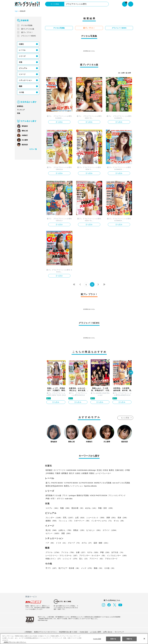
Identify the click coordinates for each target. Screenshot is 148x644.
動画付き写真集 (83, 495)
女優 (81, 552)
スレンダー (54, 517)
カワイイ (110, 530)
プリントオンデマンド (116, 495)
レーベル (22, 50)
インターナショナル (102, 520)
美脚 (111, 517)
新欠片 (72, 473)
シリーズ (22, 56)
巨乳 (69, 517)
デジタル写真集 (27, 25)
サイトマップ (119, 632)
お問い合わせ (108, 632)
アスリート (96, 558)
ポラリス (60, 498)
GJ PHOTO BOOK (84, 483)
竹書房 (58, 473)
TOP (16, 11)
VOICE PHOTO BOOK (99, 495)
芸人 (84, 558)
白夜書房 (85, 473)
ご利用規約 (28, 632)
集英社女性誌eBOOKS (54, 486)
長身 (122, 517)
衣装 (21, 62)
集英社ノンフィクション (73, 486)
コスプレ (52, 508)
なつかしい (94, 530)
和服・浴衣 (106, 508)
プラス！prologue (69, 495)
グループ (74, 543)
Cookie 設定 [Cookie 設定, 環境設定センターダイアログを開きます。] (97, 639)
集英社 (111, 470)
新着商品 (20, 106)
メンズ (87, 568)
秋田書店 (49, 470)
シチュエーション (25, 80)
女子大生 (117, 552)
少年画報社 (50, 473)
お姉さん (65, 530)
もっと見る (125, 417)
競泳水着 (78, 508)
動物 (98, 568)
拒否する (113, 639)
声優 (105, 552)
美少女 (52, 530)
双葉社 (92, 473)
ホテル (87, 543)
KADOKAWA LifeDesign (86, 470)
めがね (91, 508)
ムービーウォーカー (103, 473)
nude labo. (69, 498)
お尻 (80, 517)
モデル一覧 (33, 149)
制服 (65, 508)
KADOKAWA (71, 470)
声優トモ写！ (51, 498)
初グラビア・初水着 (69, 568)
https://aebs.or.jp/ (43, 620)
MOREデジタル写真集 (100, 483)
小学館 (126, 470)
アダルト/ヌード (111, 558)
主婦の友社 (119, 470)
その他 (21, 92)
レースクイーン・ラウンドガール (62, 555)
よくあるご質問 (96, 632)
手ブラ (52, 568)
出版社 (21, 44)
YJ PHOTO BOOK (70, 483)
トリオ (61, 543)
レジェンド (70, 558)
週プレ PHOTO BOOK (54, 483)
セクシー (125, 530)
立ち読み (59, 122)
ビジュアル (23, 68)
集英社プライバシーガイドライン (45, 632)
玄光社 (98, 470)
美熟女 (79, 530)
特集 (19, 113)
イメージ (22, 74)
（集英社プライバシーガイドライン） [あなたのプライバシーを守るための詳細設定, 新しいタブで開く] (15, 642)
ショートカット (96, 517)
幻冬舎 (104, 470)
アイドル (68, 552)
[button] (131, 372)
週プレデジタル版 (28, 29)
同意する (129, 639)
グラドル (53, 552)
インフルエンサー (117, 555)
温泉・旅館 (101, 543)
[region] (74, 639)
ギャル (119, 520)
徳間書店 (65, 473)
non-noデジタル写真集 (119, 483)
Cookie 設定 (84, 632)
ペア (50, 543)
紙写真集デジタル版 (53, 495)
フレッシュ (66, 520)
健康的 (52, 520)
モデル (93, 552)
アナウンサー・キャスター (92, 555)
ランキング (21, 110)
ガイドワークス (59, 470)
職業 (21, 86)
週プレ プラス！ (27, 32)
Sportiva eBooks (90, 486)
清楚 (51, 533)
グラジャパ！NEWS (28, 36)
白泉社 (78, 473)
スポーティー (82, 520)
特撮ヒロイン (54, 558)
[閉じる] (144, 639)
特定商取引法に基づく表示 (68, 632)
